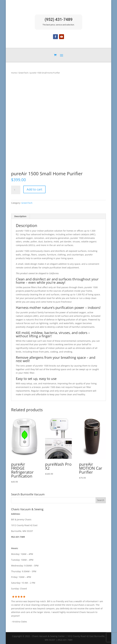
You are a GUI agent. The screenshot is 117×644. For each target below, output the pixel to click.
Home (14, 73)
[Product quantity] (16, 190)
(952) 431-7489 (59, 19)
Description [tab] (20, 216)
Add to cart (34, 189)
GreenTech (23, 73)
